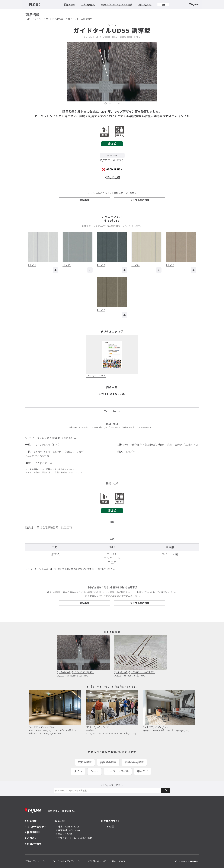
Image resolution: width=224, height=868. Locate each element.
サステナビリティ (37, 827)
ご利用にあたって (97, 861)
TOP (27, 19)
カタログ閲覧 (88, 4)
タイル (38, 19)
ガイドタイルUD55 (54, 19)
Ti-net (107, 826)
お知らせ (32, 838)
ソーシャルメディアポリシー (68, 861)
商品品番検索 (108, 762)
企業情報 (32, 821)
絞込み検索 (70, 4)
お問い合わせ (145, 4)
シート (95, 771)
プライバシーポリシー (36, 861)
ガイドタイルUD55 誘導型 (80, 19)
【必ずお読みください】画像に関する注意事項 (113, 193)
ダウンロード (55, 270)
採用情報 (32, 832)
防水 (69, 826)
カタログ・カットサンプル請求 (116, 4)
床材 (65, 834)
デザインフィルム (75, 838)
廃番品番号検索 (134, 762)
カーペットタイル (118, 771)
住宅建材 (69, 830)
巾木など (143, 771)
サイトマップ (119, 861)
